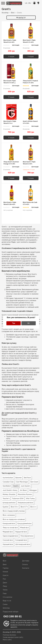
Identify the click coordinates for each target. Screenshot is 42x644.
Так (14, 323)
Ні (29, 323)
